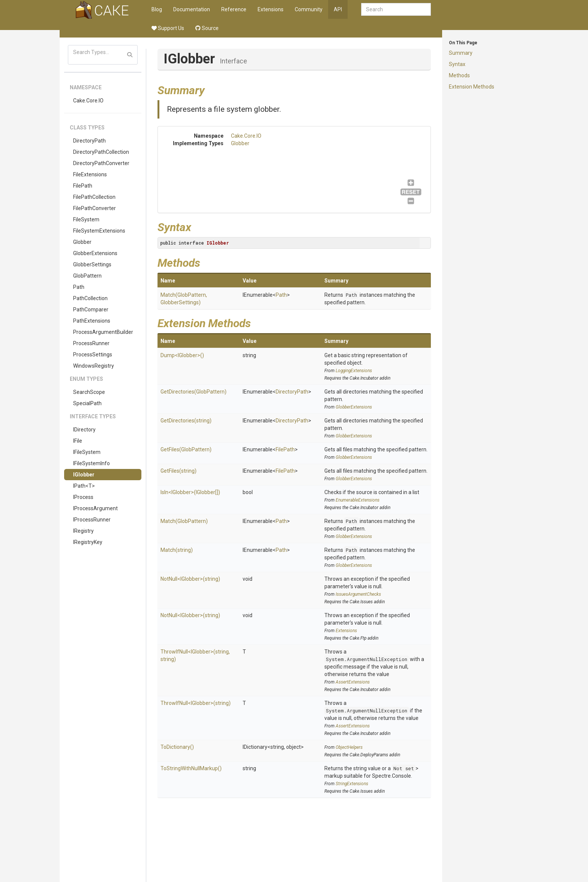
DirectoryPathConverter (101, 163)
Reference (234, 9)
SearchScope (89, 392)
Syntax (457, 64)
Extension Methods (472, 87)
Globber (82, 242)
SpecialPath (87, 403)
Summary (461, 53)
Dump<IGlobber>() (182, 355)
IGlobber (84, 475)
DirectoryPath (89, 141)
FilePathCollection (94, 197)
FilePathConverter (94, 208)
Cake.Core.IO (88, 101)
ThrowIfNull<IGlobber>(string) (196, 703)
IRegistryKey (88, 542)
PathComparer (91, 310)
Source (207, 28)
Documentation (192, 9)
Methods (459, 75)
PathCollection (90, 298)
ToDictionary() (177, 747)
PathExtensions (92, 321)
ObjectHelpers (349, 747)
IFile (78, 441)
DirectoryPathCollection (101, 152)
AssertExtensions (353, 682)
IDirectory (84, 430)
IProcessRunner (92, 520)
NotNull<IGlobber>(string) (190, 579)
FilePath (83, 186)
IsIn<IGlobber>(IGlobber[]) (190, 492)
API (338, 9)
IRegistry (83, 531)
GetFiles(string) (178, 471)
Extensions (271, 9)
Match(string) (177, 550)
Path (79, 287)
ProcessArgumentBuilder (103, 332)
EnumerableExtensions (358, 500)
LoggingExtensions (354, 371)
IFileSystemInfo (91, 463)
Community (309, 9)
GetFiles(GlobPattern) (186, 449)
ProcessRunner (91, 343)
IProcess (83, 497)
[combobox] (396, 9)
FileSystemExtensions (99, 231)
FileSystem (86, 219)
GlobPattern (87, 276)
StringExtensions (352, 784)
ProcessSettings (93, 355)
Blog (157, 9)
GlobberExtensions (95, 253)
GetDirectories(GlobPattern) (193, 392)
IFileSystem (87, 452)
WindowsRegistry (94, 366)
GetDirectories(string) (186, 421)
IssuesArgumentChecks (358, 594)
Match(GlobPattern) (184, 521)
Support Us (168, 28)
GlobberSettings (92, 264)
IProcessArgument (95, 508)
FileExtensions (90, 174)
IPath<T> (84, 486)
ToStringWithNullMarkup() (191, 768)
